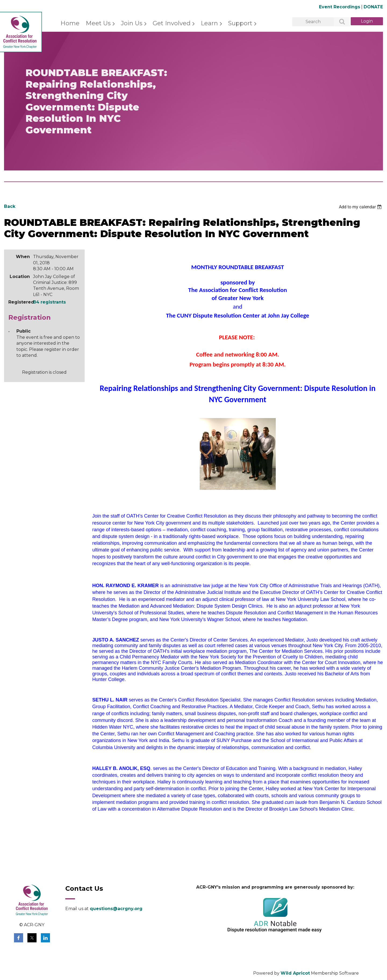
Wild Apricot (295, 973)
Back (10, 206)
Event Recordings (340, 7)
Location (20, 277)
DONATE (373, 7)
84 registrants (49, 302)
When (23, 257)
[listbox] (361, 207)
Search (339, 22)
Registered (19, 302)
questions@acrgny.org (116, 909)
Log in (367, 21)
